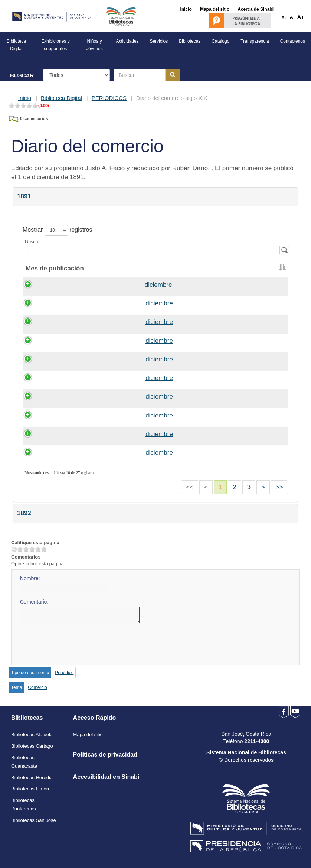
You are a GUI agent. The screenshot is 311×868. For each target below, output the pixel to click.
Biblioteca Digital (61, 98)
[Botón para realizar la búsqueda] (173, 75)
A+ (301, 17)
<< (190, 487)
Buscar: (155, 246)
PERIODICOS (109, 98)
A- (284, 17)
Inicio (25, 98)
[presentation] (75, 641)
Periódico (64, 673)
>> (279, 487)
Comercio (37, 687)
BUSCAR (22, 75)
